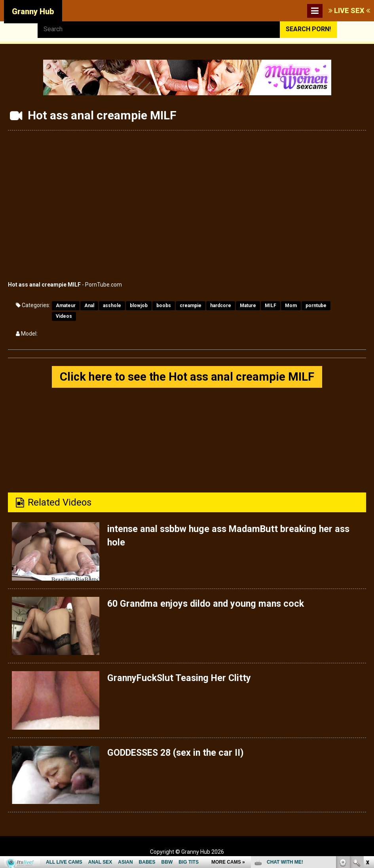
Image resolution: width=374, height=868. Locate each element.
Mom (291, 306)
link (367, 744)
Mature (248, 306)
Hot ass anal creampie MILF (44, 285)
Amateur (66, 306)
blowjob (139, 306)
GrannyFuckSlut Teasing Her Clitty (181, 678)
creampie (191, 306)
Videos (64, 316)
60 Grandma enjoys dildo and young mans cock (208, 604)
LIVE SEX (349, 10)
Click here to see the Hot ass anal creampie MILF (187, 377)
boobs (164, 306)
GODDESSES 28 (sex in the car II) (178, 753)
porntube (316, 306)
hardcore (221, 306)
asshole (112, 306)
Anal (89, 306)
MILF (271, 306)
